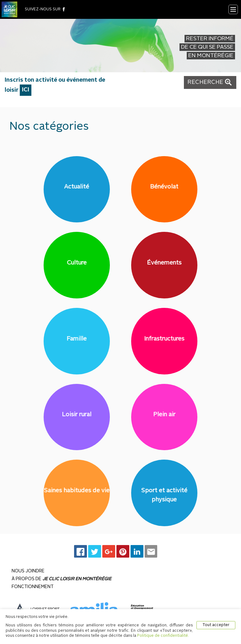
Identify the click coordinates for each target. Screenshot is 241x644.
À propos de (62, 579)
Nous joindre (28, 571)
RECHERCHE (210, 82)
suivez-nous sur (45, 9)
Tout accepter (216, 625)
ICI (26, 90)
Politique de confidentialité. (163, 636)
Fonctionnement (33, 587)
